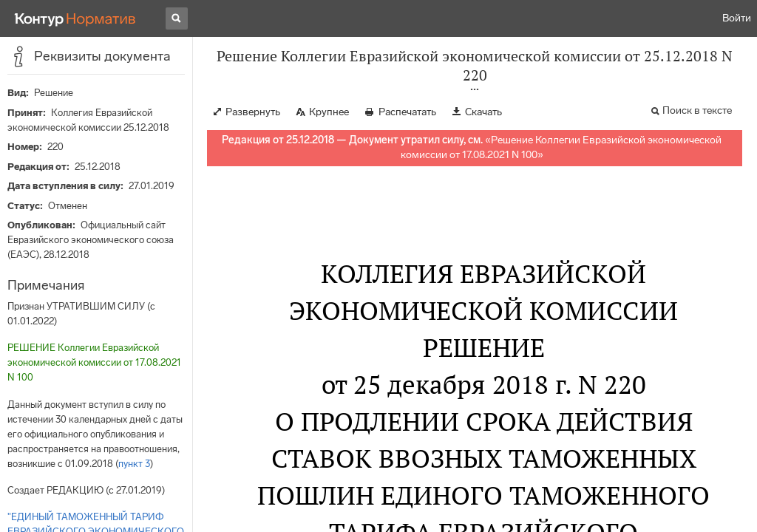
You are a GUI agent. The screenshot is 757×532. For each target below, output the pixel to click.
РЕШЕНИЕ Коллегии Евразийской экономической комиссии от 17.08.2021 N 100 (94, 362)
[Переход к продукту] (75, 18)
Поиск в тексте (697, 110)
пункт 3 (134, 464)
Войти (737, 18)
